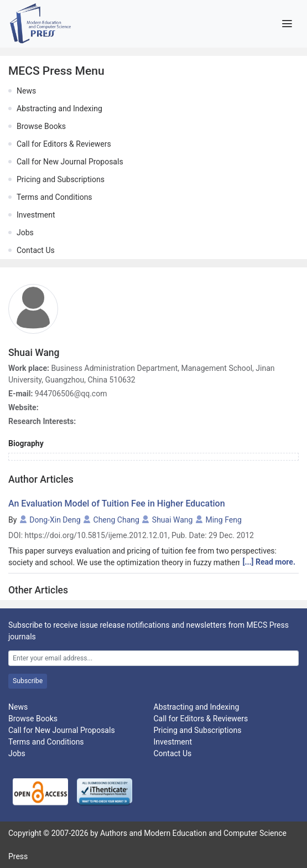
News (26, 91)
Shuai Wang (173, 520)
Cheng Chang (116, 520)
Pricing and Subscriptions (61, 179)
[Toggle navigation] (287, 24)
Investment (36, 215)
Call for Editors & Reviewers (64, 144)
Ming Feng (223, 520)
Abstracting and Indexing (59, 108)
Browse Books (41, 126)
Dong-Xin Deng (55, 520)
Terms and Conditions (54, 197)
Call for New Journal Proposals (70, 162)
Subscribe (28, 681)
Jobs (25, 232)
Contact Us (36, 250)
